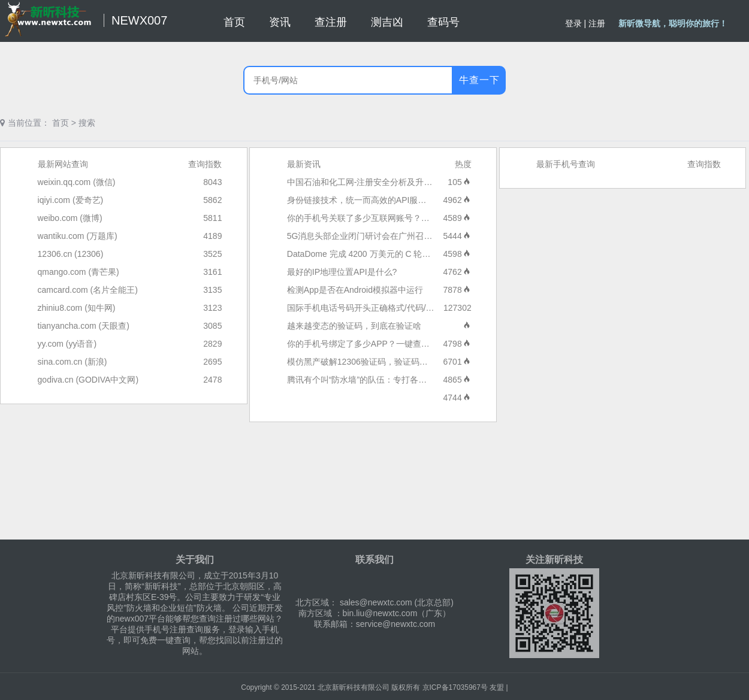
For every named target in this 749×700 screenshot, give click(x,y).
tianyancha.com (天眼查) (84, 326)
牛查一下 (479, 80)
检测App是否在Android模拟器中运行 (355, 290)
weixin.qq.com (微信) (77, 182)
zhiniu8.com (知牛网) (77, 308)
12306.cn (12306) (71, 254)
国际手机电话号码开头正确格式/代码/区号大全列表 (382, 308)
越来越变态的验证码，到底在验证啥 (354, 326)
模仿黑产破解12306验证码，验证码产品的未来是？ (383, 362)
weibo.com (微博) (70, 218)
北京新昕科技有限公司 (354, 687)
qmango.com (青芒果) (78, 272)
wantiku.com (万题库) (78, 236)
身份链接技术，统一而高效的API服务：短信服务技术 (386, 200)
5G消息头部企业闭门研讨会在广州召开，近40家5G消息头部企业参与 (416, 236)
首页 (61, 123)
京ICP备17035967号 (455, 687)
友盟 (497, 687)
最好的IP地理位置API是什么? (342, 272)
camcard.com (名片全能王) (88, 290)
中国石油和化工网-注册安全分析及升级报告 (368, 182)
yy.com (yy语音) (67, 344)
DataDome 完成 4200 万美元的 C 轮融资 (363, 254)
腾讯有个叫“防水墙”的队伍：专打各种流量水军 (374, 380)
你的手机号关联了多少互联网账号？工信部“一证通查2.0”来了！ (405, 218)
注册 (597, 23)
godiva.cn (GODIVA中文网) (88, 380)
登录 (573, 23)
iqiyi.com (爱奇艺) (71, 200)
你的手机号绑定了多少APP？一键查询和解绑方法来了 (388, 344)
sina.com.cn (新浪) (73, 362)
